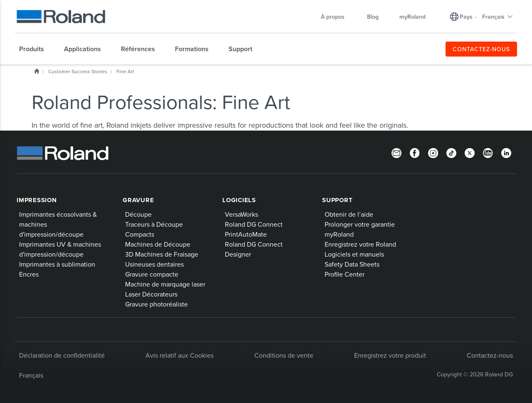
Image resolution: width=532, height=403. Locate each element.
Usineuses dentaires (154, 264)
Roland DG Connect (254, 224)
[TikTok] (451, 152)
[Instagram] (433, 152)
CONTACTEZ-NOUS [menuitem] (481, 49)
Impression (37, 200)
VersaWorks (241, 214)
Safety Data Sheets (352, 264)
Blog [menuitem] (373, 17)
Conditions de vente (284, 355)
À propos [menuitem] (337, 17)
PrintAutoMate (246, 234)
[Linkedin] (506, 152)
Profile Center (345, 274)
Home (37, 71)
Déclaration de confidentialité (62, 355)
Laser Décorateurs (151, 294)
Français (31, 375)
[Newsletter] (397, 152)
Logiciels (239, 200)
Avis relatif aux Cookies (180, 355)
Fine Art (125, 71)
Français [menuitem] (498, 17)
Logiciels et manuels (354, 254)
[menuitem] (36, 49)
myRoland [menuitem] (413, 17)
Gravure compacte (152, 274)
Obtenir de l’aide (349, 214)
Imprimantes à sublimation (57, 264)
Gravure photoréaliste (156, 304)
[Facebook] (415, 152)
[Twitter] (470, 152)
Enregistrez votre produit (390, 355)
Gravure (138, 200)
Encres (29, 274)
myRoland (339, 234)
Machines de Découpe (158, 244)
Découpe (138, 214)
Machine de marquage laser (165, 284)
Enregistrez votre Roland (360, 244)
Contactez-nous (490, 355)
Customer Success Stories (78, 71)
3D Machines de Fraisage (162, 254)
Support (337, 200)
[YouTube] (488, 152)
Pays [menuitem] (466, 17)
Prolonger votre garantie (360, 224)
